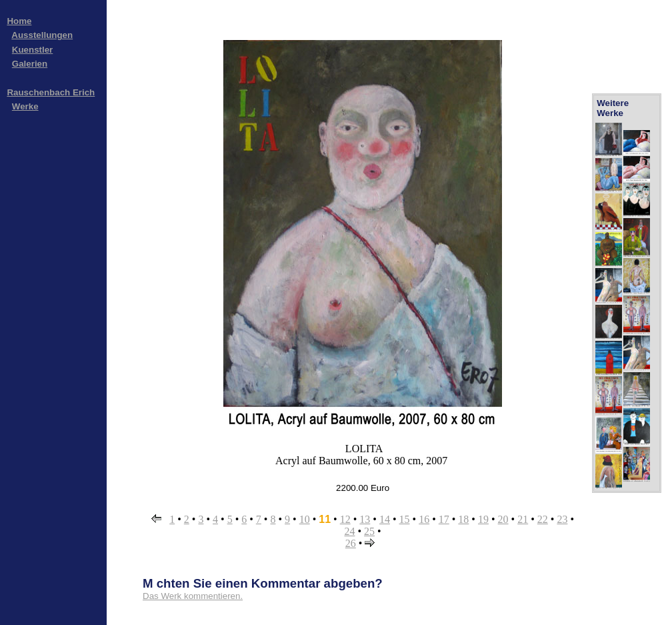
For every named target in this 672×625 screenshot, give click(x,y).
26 (351, 543)
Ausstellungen (42, 35)
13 (365, 519)
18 (463, 519)
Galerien (30, 64)
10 (305, 519)
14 (385, 519)
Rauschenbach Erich (51, 92)
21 (523, 519)
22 (543, 519)
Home (19, 21)
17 (444, 519)
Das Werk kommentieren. (193, 596)
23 (562, 519)
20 (503, 519)
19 (483, 519)
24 (350, 531)
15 (405, 519)
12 (345, 519)
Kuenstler (32, 50)
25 (369, 531)
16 (424, 519)
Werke (25, 106)
